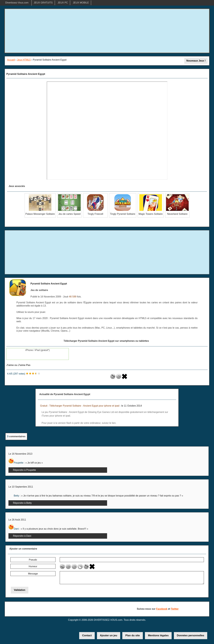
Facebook (162, 609)
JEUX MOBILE (81, 3)
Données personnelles (191, 635)
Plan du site (132, 635)
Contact (87, 635)
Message (33, 574)
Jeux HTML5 (24, 60)
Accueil (11, 60)
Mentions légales (158, 635)
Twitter (175, 609)
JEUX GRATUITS (43, 3)
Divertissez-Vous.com (17, 3)
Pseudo (33, 560)
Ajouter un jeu (109, 635)
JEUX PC (63, 3)
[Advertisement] (107, 31)
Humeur (33, 566)
